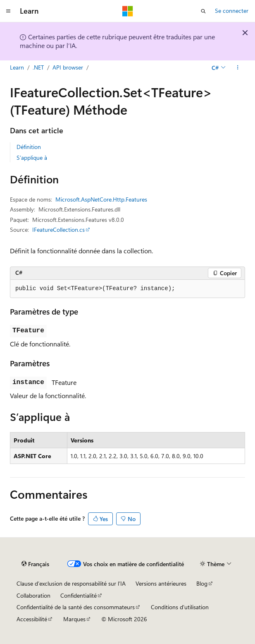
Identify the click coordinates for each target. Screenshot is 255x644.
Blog (202, 583)
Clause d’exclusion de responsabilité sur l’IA (71, 583)
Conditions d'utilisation (180, 607)
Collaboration (33, 595)
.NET (38, 67)
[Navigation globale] (8, 11)
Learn (17, 67)
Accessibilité (32, 619)
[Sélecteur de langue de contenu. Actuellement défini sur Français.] (35, 564)
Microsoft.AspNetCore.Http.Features (101, 199)
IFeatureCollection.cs (58, 229)
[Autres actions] (238, 67)
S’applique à (32, 157)
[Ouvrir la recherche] (203, 11)
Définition (29, 147)
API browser (68, 67)
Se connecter (232, 11)
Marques (74, 619)
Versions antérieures (161, 583)
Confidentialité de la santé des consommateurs (76, 607)
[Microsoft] (128, 11)
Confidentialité (79, 595)
